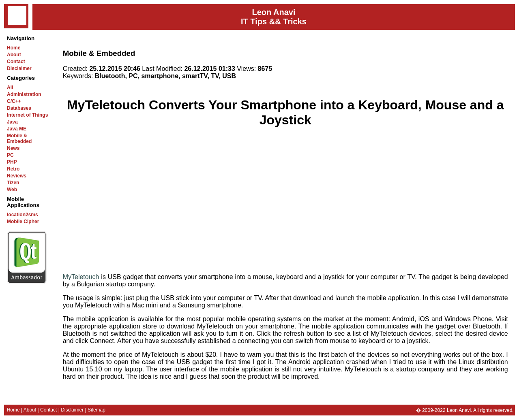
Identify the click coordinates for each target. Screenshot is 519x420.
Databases (19, 108)
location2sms (23, 215)
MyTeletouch (81, 277)
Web (12, 190)
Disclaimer (19, 68)
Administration (24, 94)
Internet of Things (27, 115)
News (13, 148)
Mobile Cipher (23, 222)
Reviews (17, 176)
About (14, 55)
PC (10, 155)
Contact (16, 62)
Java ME (17, 129)
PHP (12, 162)
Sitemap (97, 410)
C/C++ (14, 101)
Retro (13, 169)
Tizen (13, 183)
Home (14, 48)
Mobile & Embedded (19, 139)
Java (12, 122)
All (10, 87)
